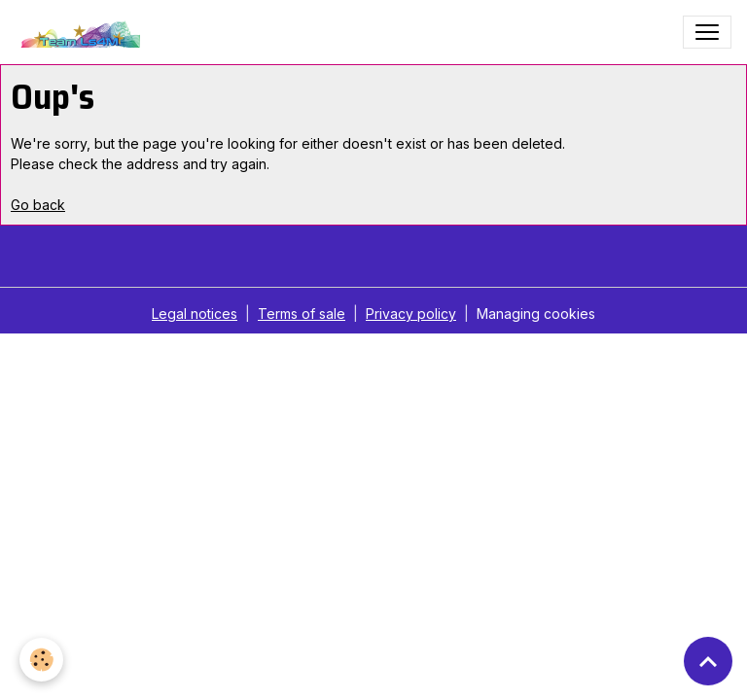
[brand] (82, 32)
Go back (38, 205)
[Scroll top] (708, 661)
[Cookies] (41, 660)
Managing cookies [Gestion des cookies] (536, 314)
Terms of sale (302, 314)
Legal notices (195, 314)
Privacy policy (411, 314)
